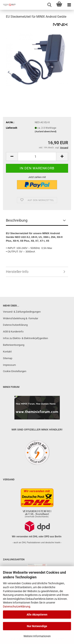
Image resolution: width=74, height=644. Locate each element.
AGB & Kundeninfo (13, 332)
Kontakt (7, 352)
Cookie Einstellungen (15, 371)
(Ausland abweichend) (46, 132)
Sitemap (8, 358)
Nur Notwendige (37, 626)
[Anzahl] (37, 156)
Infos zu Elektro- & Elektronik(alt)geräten (25, 338)
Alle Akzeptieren (37, 615)
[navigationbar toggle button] (69, 5)
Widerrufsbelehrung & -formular (21, 318)
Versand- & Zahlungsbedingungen (22, 312)
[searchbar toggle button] (49, 5)
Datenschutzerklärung (17, 606)
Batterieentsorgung (14, 345)
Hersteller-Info (17, 272)
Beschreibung (17, 220)
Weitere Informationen (37, 636)
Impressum (9, 365)
